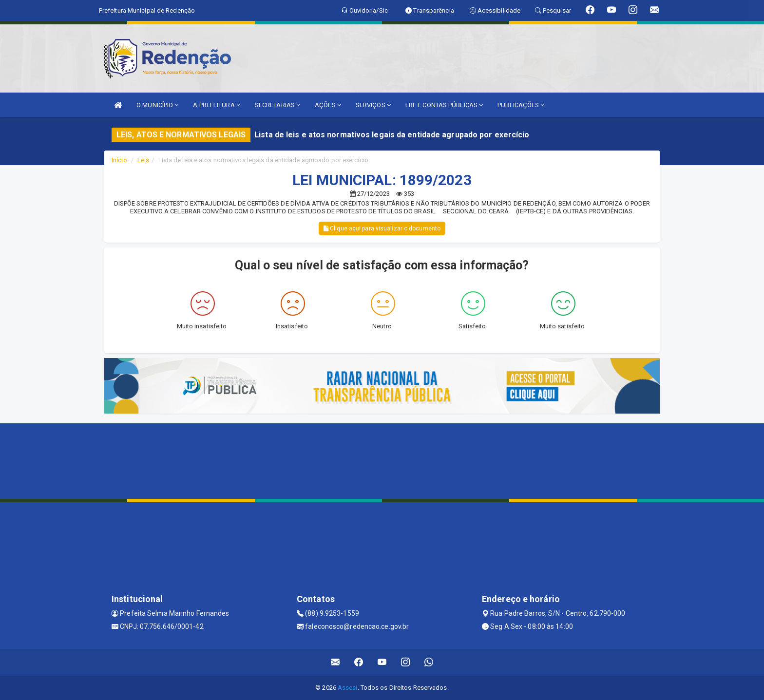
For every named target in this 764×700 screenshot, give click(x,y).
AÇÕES (328, 105)
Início (119, 160)
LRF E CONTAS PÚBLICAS (444, 105)
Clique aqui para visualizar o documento (382, 228)
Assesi (348, 688)
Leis (143, 160)
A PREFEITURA (216, 105)
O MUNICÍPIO (157, 105)
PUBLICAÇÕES (521, 105)
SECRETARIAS (277, 105)
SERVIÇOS (373, 105)
